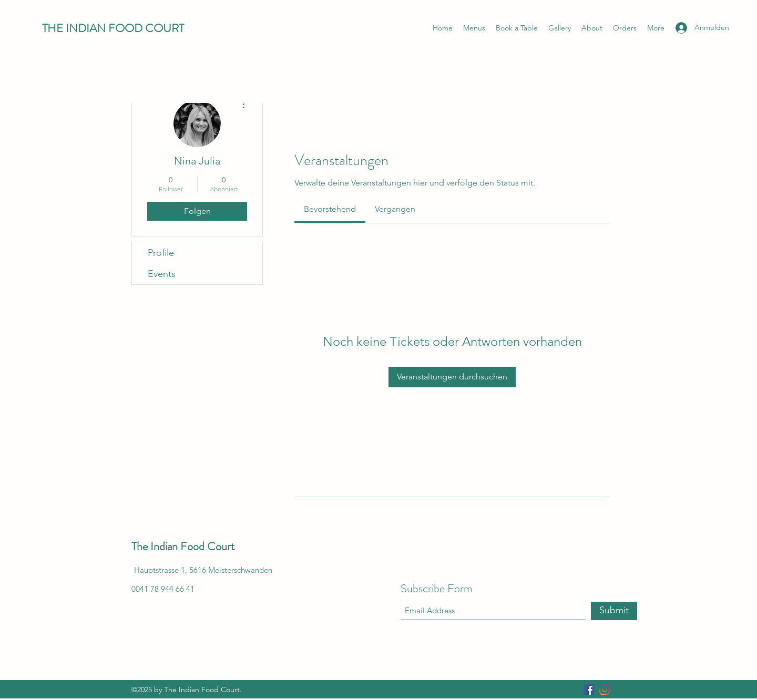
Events (162, 274)
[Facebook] (589, 689)
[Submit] (614, 611)
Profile (161, 253)
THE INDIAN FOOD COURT (113, 28)
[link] (330, 209)
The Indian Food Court (183, 546)
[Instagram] (605, 689)
